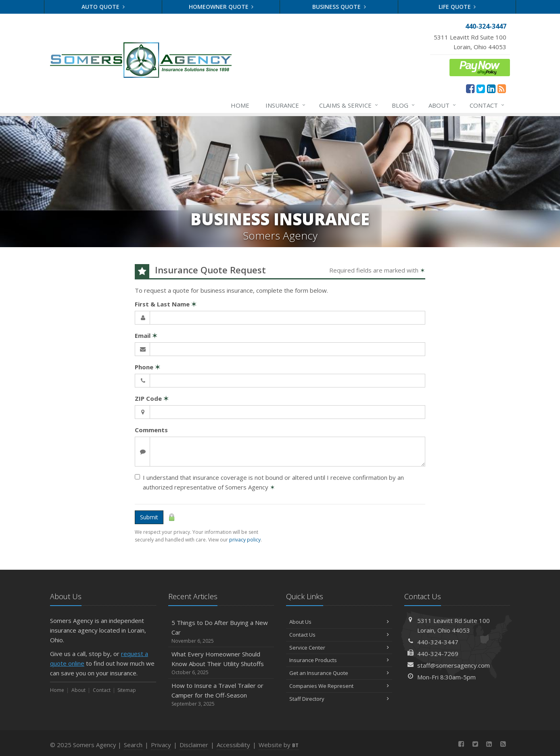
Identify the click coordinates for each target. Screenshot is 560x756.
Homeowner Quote (221, 7)
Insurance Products (339, 660)
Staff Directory (339, 699)
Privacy (161, 745)
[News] (502, 88)
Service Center (339, 648)
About (443, 105)
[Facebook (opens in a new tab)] (470, 88)
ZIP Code (152, 398)
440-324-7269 (438, 654)
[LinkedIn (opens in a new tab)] (491, 88)
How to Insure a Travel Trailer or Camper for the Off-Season (221, 695)
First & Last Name (166, 304)
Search (133, 745)
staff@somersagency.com (453, 665)
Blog (404, 105)
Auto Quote (103, 7)
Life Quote (457, 7)
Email (146, 335)
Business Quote (339, 7)
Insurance (286, 105)
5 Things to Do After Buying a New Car (221, 632)
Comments (151, 430)
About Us (339, 622)
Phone (147, 367)
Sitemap (127, 690)
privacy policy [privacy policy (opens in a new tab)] (245, 540)
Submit (149, 517)
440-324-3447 (438, 642)
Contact (487, 105)
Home (240, 105)
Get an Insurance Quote (339, 673)
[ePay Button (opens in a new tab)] (480, 67)
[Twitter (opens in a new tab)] (481, 88)
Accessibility (233, 745)
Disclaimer (194, 745)
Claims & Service (349, 105)
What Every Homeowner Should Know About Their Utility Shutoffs (221, 663)
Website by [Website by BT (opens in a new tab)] (279, 745)
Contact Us (339, 635)
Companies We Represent (339, 686)
